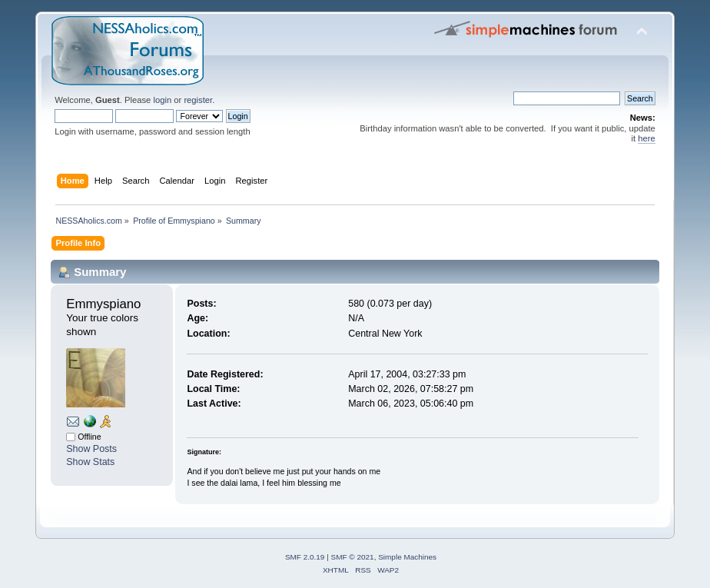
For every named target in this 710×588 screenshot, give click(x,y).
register (198, 100)
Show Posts (91, 449)
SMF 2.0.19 (305, 557)
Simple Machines (407, 557)
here (646, 138)
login (162, 100)
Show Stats (90, 462)
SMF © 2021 (353, 557)
